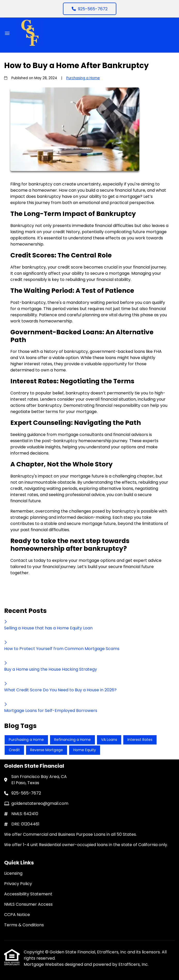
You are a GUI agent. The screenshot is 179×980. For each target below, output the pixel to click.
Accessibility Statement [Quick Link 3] (28, 894)
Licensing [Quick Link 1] (13, 873)
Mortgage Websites (44, 964)
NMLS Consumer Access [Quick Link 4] (28, 904)
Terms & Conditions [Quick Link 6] (24, 925)
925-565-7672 (90, 9)
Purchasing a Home (83, 78)
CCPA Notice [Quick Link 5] (17, 915)
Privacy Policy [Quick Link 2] (18, 884)
